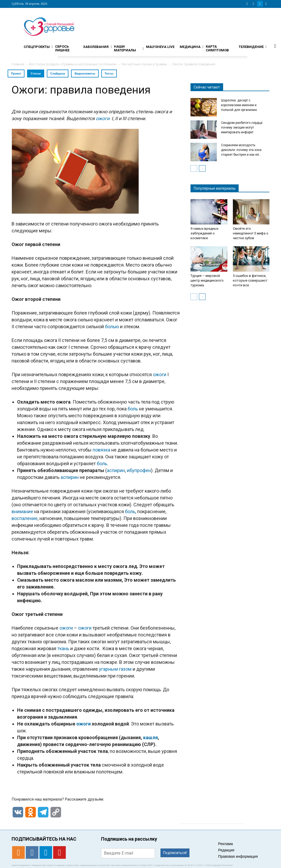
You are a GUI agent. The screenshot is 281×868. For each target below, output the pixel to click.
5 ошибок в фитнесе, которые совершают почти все (250, 280)
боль (133, 409)
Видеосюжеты (85, 73)
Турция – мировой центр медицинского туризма (207, 280)
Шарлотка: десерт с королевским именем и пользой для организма (239, 105)
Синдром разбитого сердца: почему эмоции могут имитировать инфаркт (242, 127)
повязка (101, 450)
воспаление (25, 518)
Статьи (36, 73)
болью (112, 327)
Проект (16, 73)
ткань (63, 648)
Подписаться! (175, 853)
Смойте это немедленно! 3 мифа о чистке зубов (251, 233)
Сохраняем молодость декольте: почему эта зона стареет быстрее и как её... (241, 150)
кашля (150, 737)
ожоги (160, 374)
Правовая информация (238, 856)
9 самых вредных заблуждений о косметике (204, 233)
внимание (22, 511)
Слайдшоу (58, 73)
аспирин (116, 470)
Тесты (109, 73)
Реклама (225, 844)
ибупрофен (139, 470)
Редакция (226, 850)
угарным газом (115, 669)
